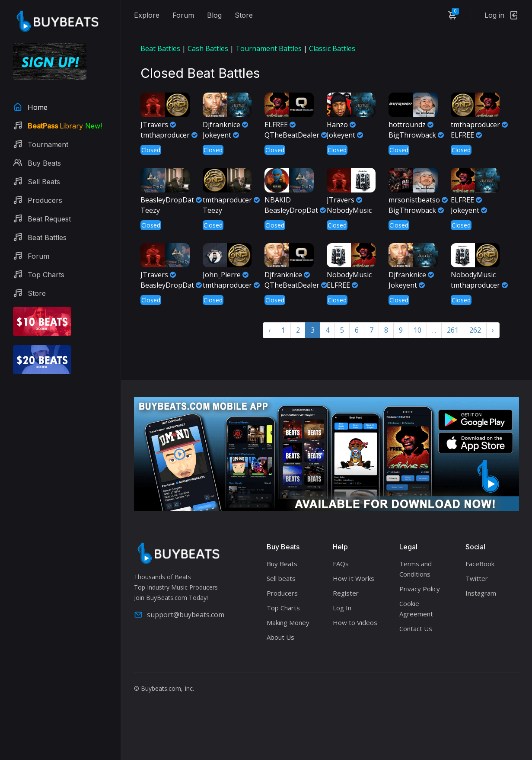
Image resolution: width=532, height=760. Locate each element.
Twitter (477, 578)
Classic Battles (332, 48)
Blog (214, 15)
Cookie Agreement (416, 609)
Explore (147, 15)
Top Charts (283, 608)
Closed (151, 150)
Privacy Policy (420, 589)
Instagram (481, 593)
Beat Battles (160, 48)
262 (475, 330)
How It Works (354, 578)
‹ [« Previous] (269, 330)
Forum (183, 15)
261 (453, 330)
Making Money (288, 622)
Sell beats (281, 578)
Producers (282, 593)
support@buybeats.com (179, 615)
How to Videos (355, 622)
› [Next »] (493, 330)
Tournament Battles (269, 48)
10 (417, 330)
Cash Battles (208, 48)
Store (244, 15)
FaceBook (480, 564)
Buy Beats (282, 564)
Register (346, 593)
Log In (342, 608)
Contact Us (416, 629)
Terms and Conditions (416, 569)
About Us (280, 637)
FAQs (341, 564)
